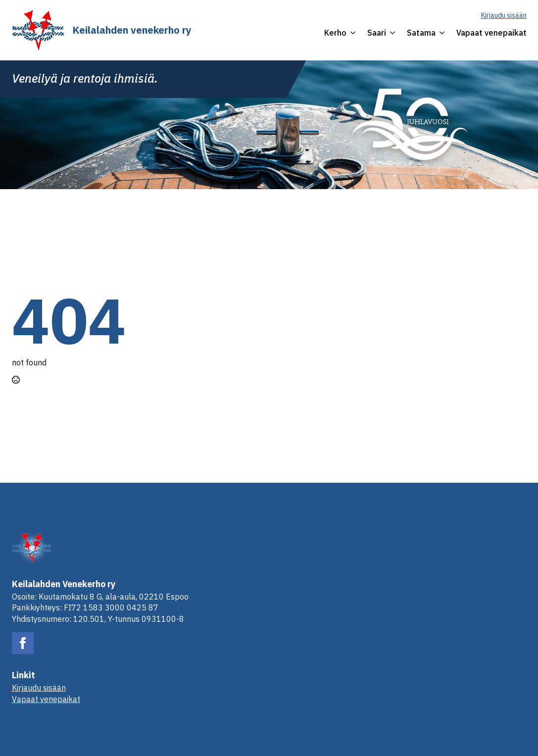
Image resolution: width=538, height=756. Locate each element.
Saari (377, 33)
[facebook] (23, 643)
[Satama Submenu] (440, 33)
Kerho (335, 33)
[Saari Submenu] (391, 33)
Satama (421, 33)
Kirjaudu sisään (504, 15)
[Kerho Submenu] (351, 33)
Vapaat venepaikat (491, 33)
